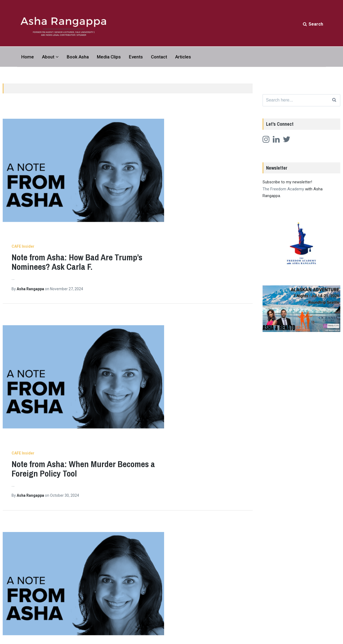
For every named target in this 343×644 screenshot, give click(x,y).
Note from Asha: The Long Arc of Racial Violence (156, 288)
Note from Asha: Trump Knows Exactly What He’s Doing (165, 450)
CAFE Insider (100, 110)
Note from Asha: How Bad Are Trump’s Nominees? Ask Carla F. (154, 126)
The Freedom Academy (283, 190)
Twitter (265, 606)
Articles (183, 57)
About (48, 57)
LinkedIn (266, 621)
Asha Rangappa (108, 153)
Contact (159, 57)
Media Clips (109, 57)
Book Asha (78, 57)
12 (173, 524)
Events (136, 57)
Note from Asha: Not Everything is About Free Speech (167, 369)
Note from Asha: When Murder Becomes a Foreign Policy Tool (160, 207)
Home (28, 57)
